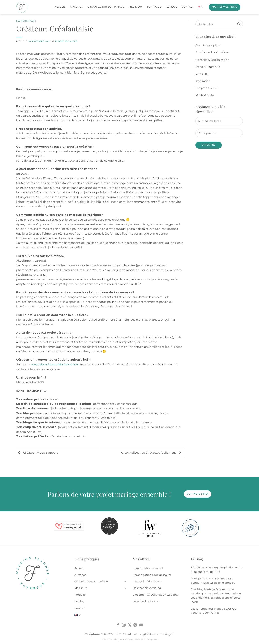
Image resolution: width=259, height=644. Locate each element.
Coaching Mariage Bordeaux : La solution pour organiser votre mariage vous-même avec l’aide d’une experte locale (216, 595)
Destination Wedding (147, 588)
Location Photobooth (146, 601)
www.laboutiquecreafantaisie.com (55, 364)
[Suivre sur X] (130, 625)
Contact (188, 7)
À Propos (76, 7)
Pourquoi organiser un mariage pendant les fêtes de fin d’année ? (213, 581)
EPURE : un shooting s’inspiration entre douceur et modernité (217, 570)
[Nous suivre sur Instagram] (124, 625)
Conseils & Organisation (212, 60)
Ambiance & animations (212, 52)
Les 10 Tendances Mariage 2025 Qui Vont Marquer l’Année (214, 611)
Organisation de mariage (106, 7)
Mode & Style (205, 95)
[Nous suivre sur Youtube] (141, 625)
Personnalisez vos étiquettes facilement (151, 453)
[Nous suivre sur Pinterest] (135, 625)
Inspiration (203, 81)
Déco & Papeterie (208, 67)
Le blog (172, 7)
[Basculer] (125, 581)
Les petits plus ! (26, 21)
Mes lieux (136, 7)
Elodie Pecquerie (66, 41)
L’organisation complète (149, 568)
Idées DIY (202, 74)
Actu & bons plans (208, 45)
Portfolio (154, 7)
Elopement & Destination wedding (156, 595)
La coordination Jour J (147, 581)
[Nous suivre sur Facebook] (118, 625)
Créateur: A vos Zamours (37, 453)
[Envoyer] (239, 24)
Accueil (60, 7)
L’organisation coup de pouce (152, 575)
